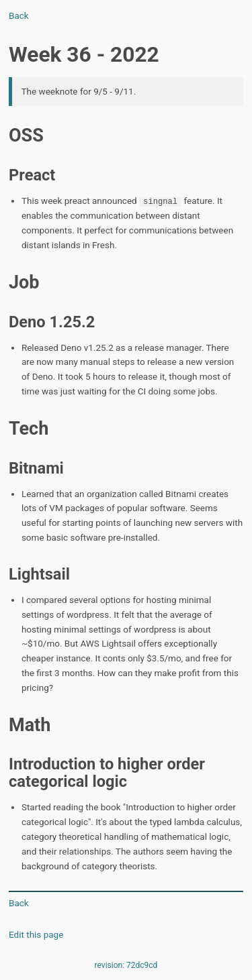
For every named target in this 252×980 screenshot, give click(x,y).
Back (19, 15)
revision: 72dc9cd (126, 965)
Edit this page (36, 934)
